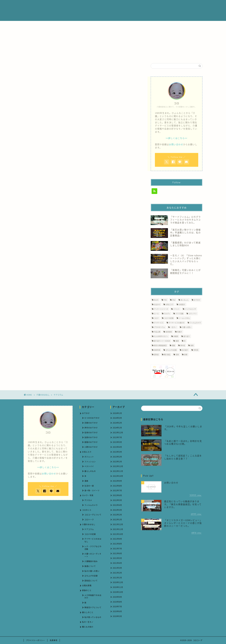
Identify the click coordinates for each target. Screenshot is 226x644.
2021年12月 (118, 524)
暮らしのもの (90, 471)
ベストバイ (89, 466)
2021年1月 (117, 578)
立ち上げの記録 (91, 576)
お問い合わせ (170, 5)
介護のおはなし (135, 5)
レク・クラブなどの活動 (93, 548)
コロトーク (89, 520)
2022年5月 (117, 500)
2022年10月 (118, 476)
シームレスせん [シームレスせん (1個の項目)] (184, 318)
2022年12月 (118, 466)
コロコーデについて (93, 515)
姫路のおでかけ (91, 442)
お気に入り (87, 452)
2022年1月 (117, 520)
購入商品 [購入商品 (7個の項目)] (167, 355)
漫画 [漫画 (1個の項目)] (173, 345)
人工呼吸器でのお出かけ (93, 597)
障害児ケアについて (93, 607)
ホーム (97, 5)
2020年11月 (118, 587)
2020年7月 (117, 607)
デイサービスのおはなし (93, 540)
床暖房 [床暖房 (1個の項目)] (176, 336)
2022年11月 (118, 471)
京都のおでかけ (91, 423)
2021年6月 (117, 553)
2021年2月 (117, 573)
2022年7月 (117, 490)
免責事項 (54, 640)
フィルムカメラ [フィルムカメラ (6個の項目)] (195, 323)
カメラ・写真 (88, 495)
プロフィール (114, 5)
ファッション (90, 462)
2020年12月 (118, 582)
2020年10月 (118, 592)
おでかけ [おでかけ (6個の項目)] (197, 300)
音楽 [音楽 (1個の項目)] (177, 355)
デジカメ (88, 500)
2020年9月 (117, 597)
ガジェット (89, 457)
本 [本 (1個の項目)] (185, 341)
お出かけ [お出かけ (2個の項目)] (157, 304)
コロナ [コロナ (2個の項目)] (156, 318)
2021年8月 (117, 544)
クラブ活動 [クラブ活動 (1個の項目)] (179, 314)
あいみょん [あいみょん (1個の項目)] (185, 300)
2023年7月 (117, 437)
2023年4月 (117, 447)
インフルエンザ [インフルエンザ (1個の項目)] (190, 309)
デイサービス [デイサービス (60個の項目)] (159, 323)
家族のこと (87, 590)
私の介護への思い (92, 571)
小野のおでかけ (91, 447)
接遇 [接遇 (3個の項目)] (177, 341)
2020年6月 (117, 611)
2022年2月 (117, 515)
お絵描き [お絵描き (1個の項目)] (182, 304)
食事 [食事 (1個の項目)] (186, 355)
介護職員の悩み (91, 561)
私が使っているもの (93, 617)
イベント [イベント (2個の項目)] (176, 309)
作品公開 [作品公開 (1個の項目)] (157, 332)
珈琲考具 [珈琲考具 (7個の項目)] (157, 350)
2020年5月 (117, 616)
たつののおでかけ (92, 418)
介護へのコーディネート (93, 555)
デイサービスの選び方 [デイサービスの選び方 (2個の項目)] (177, 323)
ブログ (153, 5)
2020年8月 (117, 602)
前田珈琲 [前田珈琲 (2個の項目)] (169, 332)
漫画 (86, 481)
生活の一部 (89, 486)
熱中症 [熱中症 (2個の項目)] (183, 345)
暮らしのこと (88, 612)
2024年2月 (117, 423)
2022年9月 (117, 481)
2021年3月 (117, 568)
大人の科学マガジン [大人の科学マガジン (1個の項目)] (161, 336)
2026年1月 (117, 413)
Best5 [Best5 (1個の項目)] (156, 300)
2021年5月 (117, 558)
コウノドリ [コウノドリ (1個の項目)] (193, 314)
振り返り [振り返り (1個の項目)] (187, 336)
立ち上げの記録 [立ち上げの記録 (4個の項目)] (171, 350)
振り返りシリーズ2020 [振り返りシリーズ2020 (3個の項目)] (162, 341)
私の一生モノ (88, 622)
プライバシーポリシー (35, 640)
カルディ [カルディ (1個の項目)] (167, 314)
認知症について (91, 581)
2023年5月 (117, 442)
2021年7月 (117, 549)
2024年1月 (117, 428)
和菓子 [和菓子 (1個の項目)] (180, 332)
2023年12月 (118, 433)
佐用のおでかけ (91, 433)
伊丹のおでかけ (91, 428)
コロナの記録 (90, 534)
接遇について (90, 566)
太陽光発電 (87, 586)
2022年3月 (117, 510)
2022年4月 (117, 505)
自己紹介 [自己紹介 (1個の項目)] (185, 350)
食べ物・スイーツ (92, 490)
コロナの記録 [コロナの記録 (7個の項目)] (169, 318)
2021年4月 (117, 563)
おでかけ (86, 413)
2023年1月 (117, 462)
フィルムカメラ (91, 505)
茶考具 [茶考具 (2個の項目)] (196, 350)
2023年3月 (117, 452)
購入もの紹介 (88, 627)
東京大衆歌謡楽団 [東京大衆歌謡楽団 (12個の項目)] (160, 345)
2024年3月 (117, 418)
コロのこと (87, 510)
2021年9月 (117, 539)
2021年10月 (118, 534)
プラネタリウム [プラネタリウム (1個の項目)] (159, 327)
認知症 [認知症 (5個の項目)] (156, 355)
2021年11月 (118, 529)
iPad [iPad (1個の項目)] (174, 300)
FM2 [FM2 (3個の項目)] (165, 300)
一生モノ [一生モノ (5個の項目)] (173, 327)
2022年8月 (117, 486)
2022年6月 (117, 495)
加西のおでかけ (91, 437)
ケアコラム (58, 395)
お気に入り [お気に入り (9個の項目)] (169, 304)
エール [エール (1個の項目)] (156, 314)
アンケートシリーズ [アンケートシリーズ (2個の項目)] (161, 309)
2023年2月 (117, 457)
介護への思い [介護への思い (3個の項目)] (187, 327)
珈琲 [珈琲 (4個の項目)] (192, 345)
